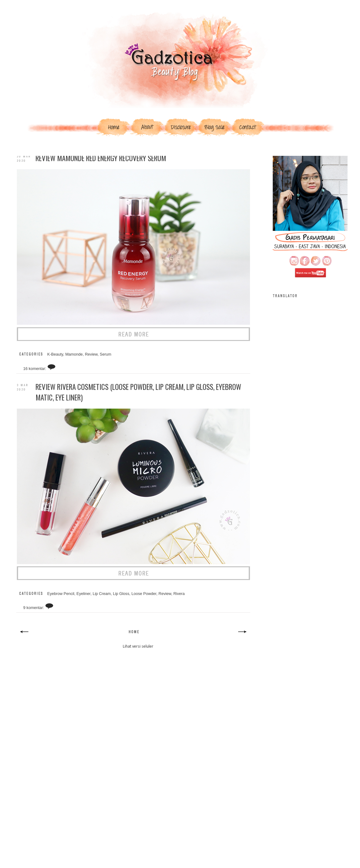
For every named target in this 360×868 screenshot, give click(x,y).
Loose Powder (144, 594)
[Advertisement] (133, 712)
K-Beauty (55, 354)
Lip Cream (102, 594)
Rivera (179, 594)
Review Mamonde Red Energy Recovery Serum (101, 158)
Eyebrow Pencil (61, 594)
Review (91, 354)
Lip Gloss (121, 594)
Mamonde (74, 354)
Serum (106, 354)
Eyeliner (83, 594)
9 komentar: (34, 608)
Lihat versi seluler (138, 647)
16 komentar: (35, 369)
